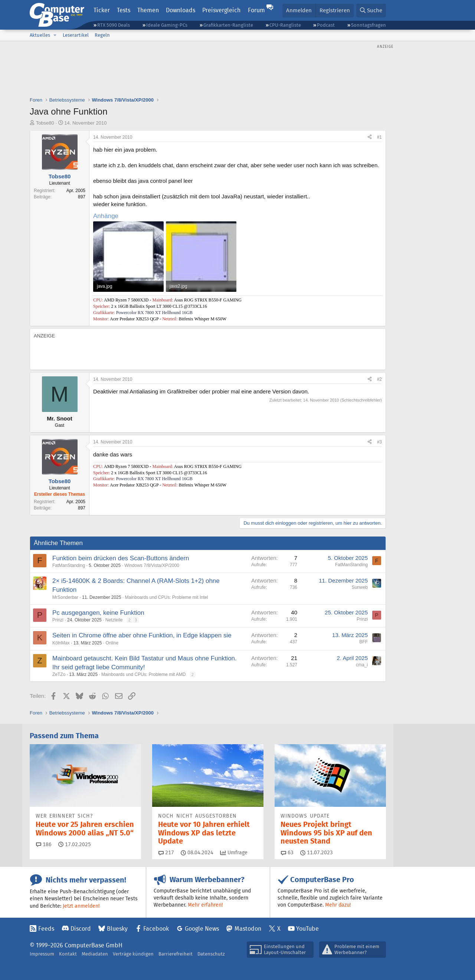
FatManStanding (69, 565)
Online (112, 643)
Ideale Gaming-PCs (167, 25)
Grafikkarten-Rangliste (228, 25)
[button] (55, 35)
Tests (124, 10)
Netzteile (114, 620)
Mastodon (248, 929)
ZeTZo (59, 674)
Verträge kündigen (133, 954)
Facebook (156, 929)
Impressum (42, 954)
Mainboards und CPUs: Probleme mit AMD (143, 674)
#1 (379, 137)
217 (166, 852)
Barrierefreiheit (176, 954)
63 (287, 852)
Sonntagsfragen (368, 25)
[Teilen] (370, 137)
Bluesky (117, 929)
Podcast (326, 25)
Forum (256, 10)
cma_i (362, 665)
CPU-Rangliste (285, 25)
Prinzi (58, 620)
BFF (363, 642)
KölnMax (61, 643)
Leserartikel (76, 35)
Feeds (46, 929)
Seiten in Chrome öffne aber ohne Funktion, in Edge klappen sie (142, 635)
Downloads (181, 10)
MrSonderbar (65, 597)
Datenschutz (211, 954)
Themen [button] (148, 10)
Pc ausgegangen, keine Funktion (98, 613)
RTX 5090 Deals (114, 25)
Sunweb (360, 587)
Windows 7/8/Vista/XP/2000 (152, 565)
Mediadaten (95, 954)
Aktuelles (40, 35)
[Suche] (371, 11)
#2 (379, 379)
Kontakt (68, 954)
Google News (202, 929)
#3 (379, 442)
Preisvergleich (221, 10)
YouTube (307, 929)
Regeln (102, 35)
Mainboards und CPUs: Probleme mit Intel (166, 597)
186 (44, 844)
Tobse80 (45, 123)
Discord (81, 929)
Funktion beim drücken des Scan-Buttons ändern (121, 558)
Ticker (102, 10)
